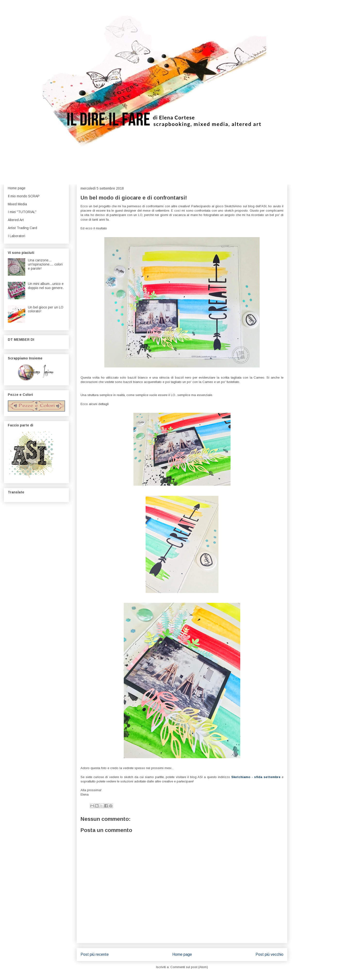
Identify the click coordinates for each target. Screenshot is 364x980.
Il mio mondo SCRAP (24, 196)
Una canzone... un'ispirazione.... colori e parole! (45, 264)
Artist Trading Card (22, 228)
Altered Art (16, 220)
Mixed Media (17, 204)
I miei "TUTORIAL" (22, 212)
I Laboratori (17, 236)
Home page (182, 954)
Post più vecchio (269, 954)
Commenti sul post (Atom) (189, 967)
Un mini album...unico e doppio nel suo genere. (46, 286)
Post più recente (95, 954)
